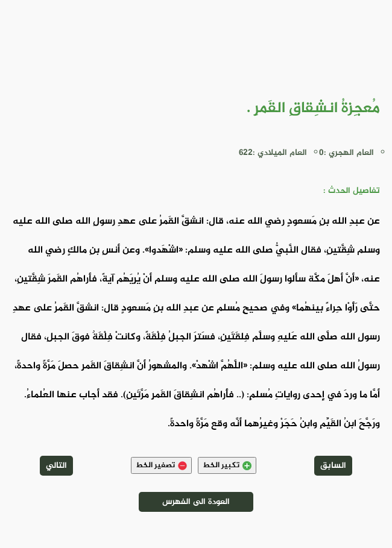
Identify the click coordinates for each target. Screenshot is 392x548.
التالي (56, 466)
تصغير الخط (161, 465)
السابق (333, 466)
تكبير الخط (227, 465)
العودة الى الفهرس (196, 502)
